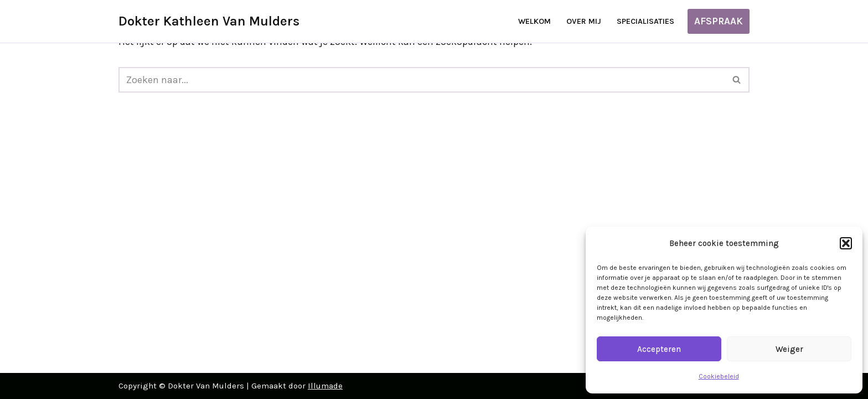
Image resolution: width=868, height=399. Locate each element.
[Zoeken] (422, 80)
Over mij (584, 21)
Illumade (325, 386)
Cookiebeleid (719, 376)
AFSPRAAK (719, 21)
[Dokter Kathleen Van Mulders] (209, 21)
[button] (846, 243)
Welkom (534, 21)
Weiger (789, 349)
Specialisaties (645, 21)
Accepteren (659, 349)
